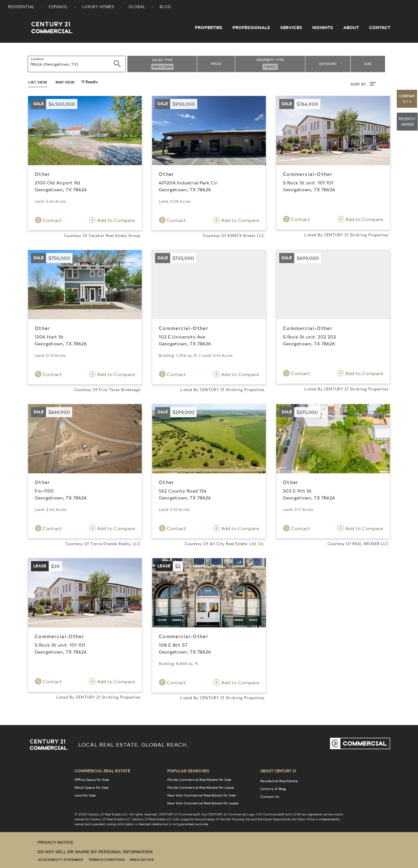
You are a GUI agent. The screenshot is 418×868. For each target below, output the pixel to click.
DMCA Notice (142, 860)
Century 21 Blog (273, 789)
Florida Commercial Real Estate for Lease (201, 787)
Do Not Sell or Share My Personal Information (95, 852)
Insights (323, 27)
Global (137, 7)
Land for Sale (85, 795)
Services (291, 27)
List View (38, 82)
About (351, 27)
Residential (21, 7)
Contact (380, 27)
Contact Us (270, 797)
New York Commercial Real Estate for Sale (201, 795)
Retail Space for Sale (91, 787)
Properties (209, 27)
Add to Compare (112, 220)
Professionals (251, 27)
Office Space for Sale (92, 780)
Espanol (58, 7)
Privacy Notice (55, 842)
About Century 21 (278, 771)
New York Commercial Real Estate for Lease (203, 803)
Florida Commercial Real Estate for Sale (199, 780)
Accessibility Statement (61, 860)
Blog (165, 7)
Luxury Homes (98, 7)
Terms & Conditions (107, 860)
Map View (65, 82)
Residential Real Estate (279, 781)
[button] (407, 99)
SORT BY (363, 84)
